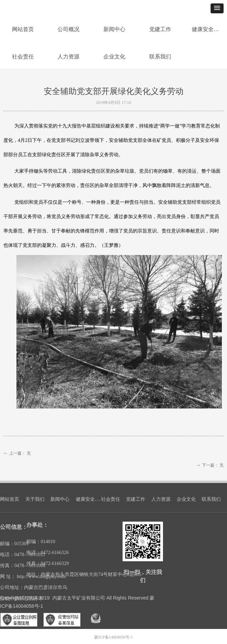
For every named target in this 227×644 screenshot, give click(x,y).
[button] (217, 8)
